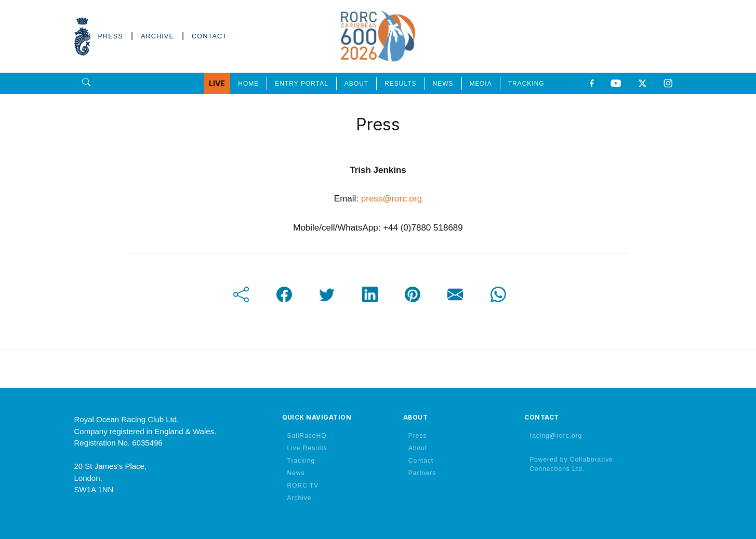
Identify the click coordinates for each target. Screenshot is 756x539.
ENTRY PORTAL (301, 84)
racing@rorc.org (556, 436)
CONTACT (209, 36)
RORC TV (303, 486)
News (296, 473)
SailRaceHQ (307, 436)
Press (418, 436)
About (418, 448)
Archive (300, 498)
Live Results (307, 448)
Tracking (301, 461)
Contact (421, 461)
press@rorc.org (392, 199)
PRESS (111, 36)
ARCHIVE (157, 36)
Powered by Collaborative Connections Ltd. (571, 464)
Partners (422, 473)
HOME (248, 84)
